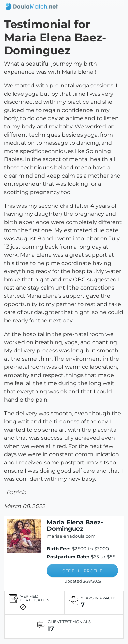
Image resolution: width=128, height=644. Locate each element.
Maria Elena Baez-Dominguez (75, 525)
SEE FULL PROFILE (82, 571)
